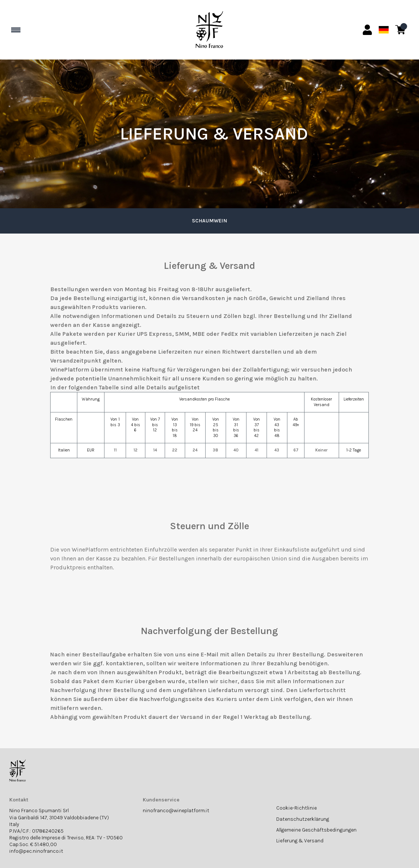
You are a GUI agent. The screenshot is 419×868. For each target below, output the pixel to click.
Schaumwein (209, 221)
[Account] (367, 30)
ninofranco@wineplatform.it (176, 811)
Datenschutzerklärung (303, 819)
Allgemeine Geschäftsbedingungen (316, 830)
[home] (210, 30)
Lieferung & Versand (300, 841)
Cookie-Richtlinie (296, 808)
